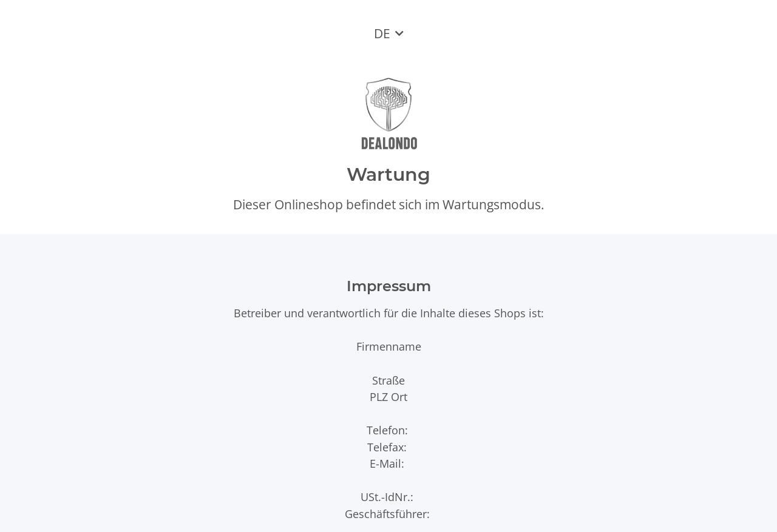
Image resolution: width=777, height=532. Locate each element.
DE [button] (382, 33)
